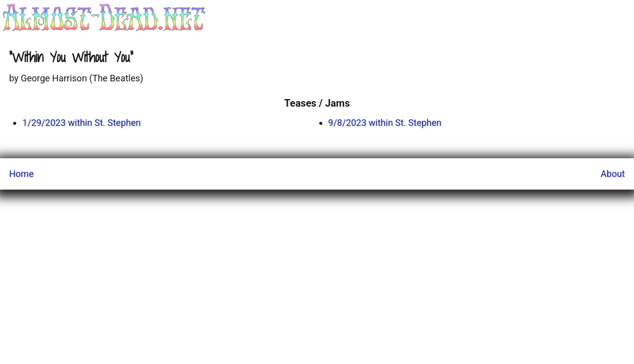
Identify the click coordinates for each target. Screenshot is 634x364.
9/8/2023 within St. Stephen (385, 123)
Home (21, 174)
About (613, 174)
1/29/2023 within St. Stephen (81, 123)
